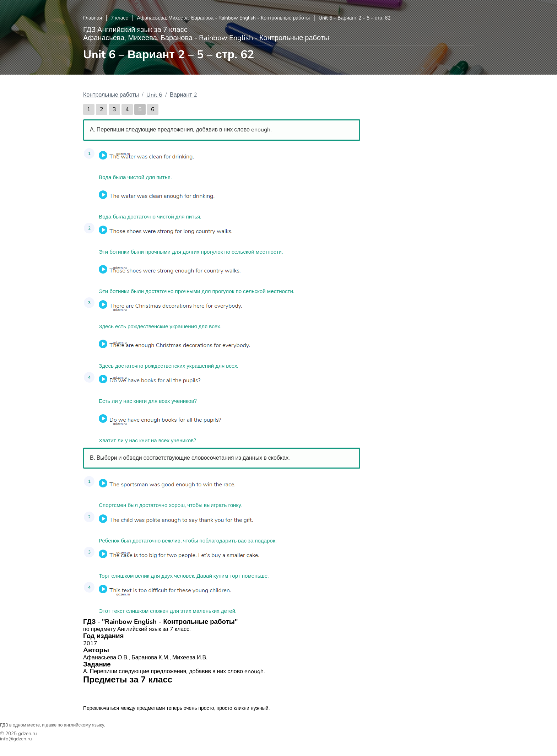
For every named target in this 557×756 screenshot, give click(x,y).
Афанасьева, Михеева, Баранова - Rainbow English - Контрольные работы (224, 18)
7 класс (119, 18)
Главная (93, 18)
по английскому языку (81, 725)
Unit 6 (154, 95)
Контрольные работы (111, 95)
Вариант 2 (183, 95)
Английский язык (108, 693)
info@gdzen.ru (16, 739)
